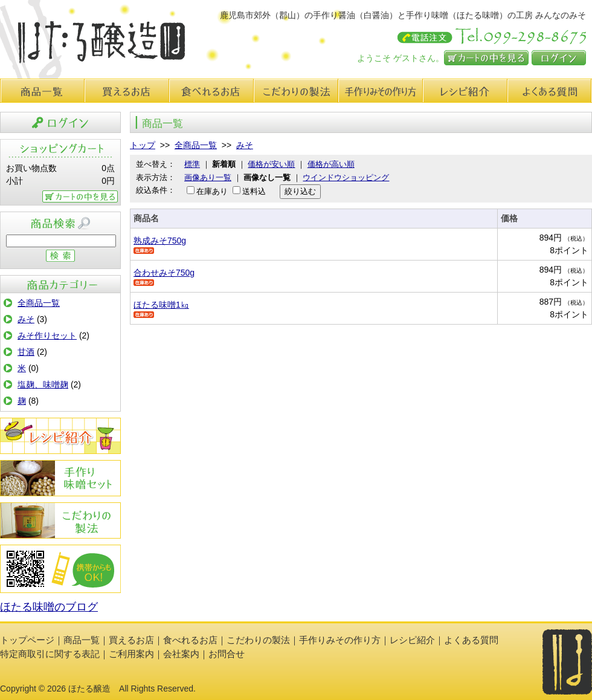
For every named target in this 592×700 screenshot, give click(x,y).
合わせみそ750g (164, 273)
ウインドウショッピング (346, 177)
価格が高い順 (331, 164)
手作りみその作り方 (60, 478)
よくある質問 (550, 91)
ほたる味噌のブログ (49, 607)
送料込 (254, 191)
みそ (26, 319)
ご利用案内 (131, 654)
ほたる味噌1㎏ (161, 305)
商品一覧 (42, 91)
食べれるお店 (211, 91)
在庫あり (212, 191)
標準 (192, 164)
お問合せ (227, 654)
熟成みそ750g (160, 241)
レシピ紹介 (465, 91)
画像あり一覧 (208, 177)
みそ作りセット (47, 335)
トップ (143, 145)
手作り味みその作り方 (381, 91)
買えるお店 (127, 91)
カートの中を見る (486, 58)
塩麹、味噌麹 (43, 384)
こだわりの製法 (296, 91)
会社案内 (181, 654)
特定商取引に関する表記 (50, 654)
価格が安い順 (271, 164)
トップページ (27, 640)
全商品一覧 (39, 303)
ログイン (559, 58)
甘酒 (26, 352)
